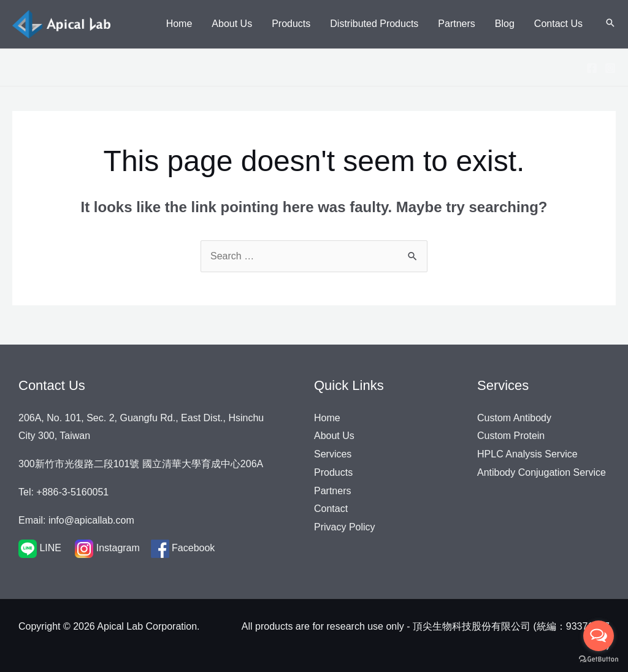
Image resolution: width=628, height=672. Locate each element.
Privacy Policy (345, 527)
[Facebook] (592, 68)
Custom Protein (511, 436)
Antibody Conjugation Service (542, 472)
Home (327, 418)
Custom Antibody (514, 418)
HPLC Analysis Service (527, 454)
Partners (332, 491)
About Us (334, 436)
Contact (331, 509)
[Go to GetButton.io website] (599, 659)
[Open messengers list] (599, 636)
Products (333, 472)
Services (333, 454)
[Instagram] (610, 68)
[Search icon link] (610, 24)
